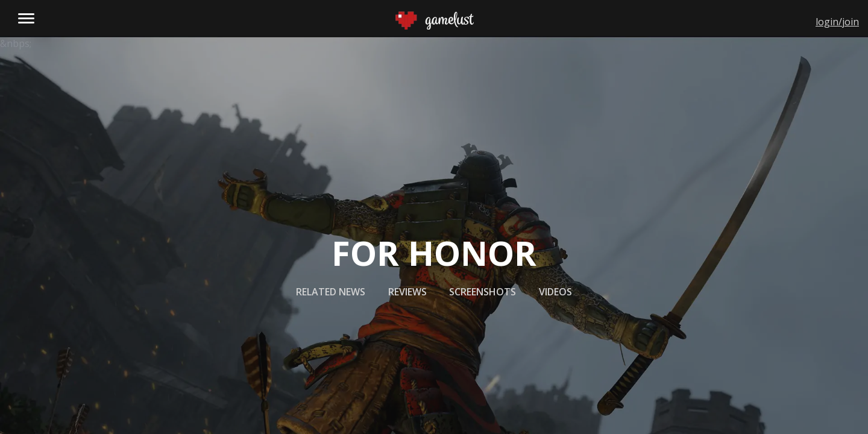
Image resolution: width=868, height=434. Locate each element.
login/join (837, 22)
